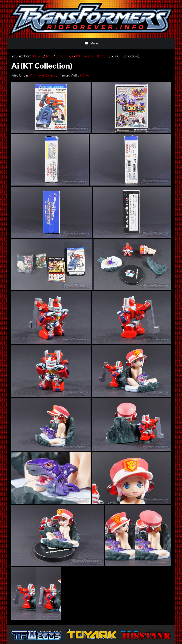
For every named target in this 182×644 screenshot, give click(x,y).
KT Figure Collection (45, 75)
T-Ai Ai (84, 75)
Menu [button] (94, 43)
